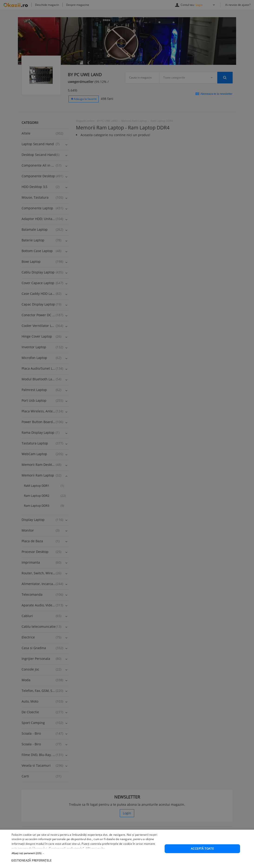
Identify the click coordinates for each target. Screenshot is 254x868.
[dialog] (127, 849)
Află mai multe (95, 848)
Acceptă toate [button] (202, 849)
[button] (86, 853)
